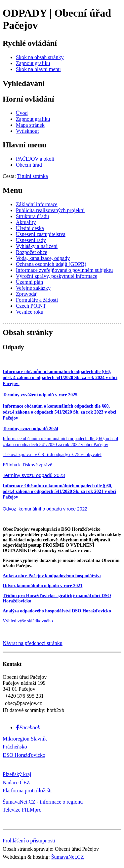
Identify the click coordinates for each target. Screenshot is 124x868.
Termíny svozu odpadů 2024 (30, 429)
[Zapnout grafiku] (33, 63)
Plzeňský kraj (17, 774)
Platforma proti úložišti (27, 790)
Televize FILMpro (22, 810)
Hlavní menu (25, 145)
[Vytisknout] (27, 131)
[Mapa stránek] (30, 125)
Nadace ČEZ (16, 783)
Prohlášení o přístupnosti (29, 841)
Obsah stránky (28, 332)
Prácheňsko (15, 747)
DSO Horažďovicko (24, 755)
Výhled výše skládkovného (28, 621)
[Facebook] (28, 727)
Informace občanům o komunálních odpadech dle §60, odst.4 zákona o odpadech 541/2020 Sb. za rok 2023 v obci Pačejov (60, 412)
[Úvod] (22, 113)
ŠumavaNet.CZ (68, 857)
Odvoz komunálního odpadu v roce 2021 (42, 586)
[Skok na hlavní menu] (38, 69)
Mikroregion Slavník (25, 739)
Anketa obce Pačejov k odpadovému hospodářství (52, 576)
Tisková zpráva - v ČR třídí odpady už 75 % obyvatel (52, 455)
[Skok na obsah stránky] (40, 57)
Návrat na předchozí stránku (33, 643)
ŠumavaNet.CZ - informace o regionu (43, 802)
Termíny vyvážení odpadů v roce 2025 (40, 395)
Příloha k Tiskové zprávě (28, 465)
